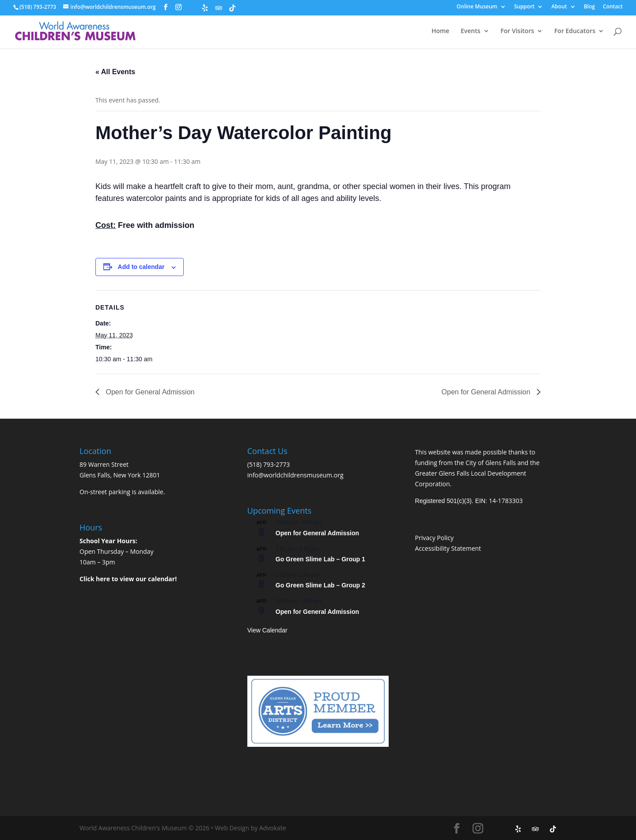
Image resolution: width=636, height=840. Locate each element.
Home (441, 31)
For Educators (575, 31)
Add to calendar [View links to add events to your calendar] (141, 267)
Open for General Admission (149, 392)
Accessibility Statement (448, 548)
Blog (589, 7)
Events (471, 31)
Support (524, 7)
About (559, 7)
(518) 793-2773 (269, 464)
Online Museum (477, 7)
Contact (613, 7)
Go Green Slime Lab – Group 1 (320, 559)
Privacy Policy (434, 538)
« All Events (115, 72)
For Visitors (517, 31)
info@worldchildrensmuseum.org (295, 475)
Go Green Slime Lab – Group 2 (320, 585)
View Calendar (267, 630)
